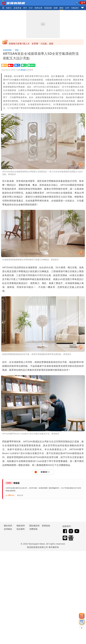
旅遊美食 (18, 8)
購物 (61, 8)
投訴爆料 (21, 529)
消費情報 (33, 529)
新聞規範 (46, 526)
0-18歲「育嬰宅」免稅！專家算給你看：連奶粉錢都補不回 (37, 42)
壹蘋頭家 (48, 8)
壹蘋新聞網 (7, 50)
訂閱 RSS (10, 495)
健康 (56, 8)
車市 (25, 8)
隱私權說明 (34, 526)
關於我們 (8, 526)
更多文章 (20, 495)
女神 (67, 8)
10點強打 (75, 8)
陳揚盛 (23, 70)
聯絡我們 (21, 526)
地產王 (9, 8)
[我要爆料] (82, 616)
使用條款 (8, 529)
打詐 (31, 8)
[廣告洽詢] (82, 622)
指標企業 (39, 8)
